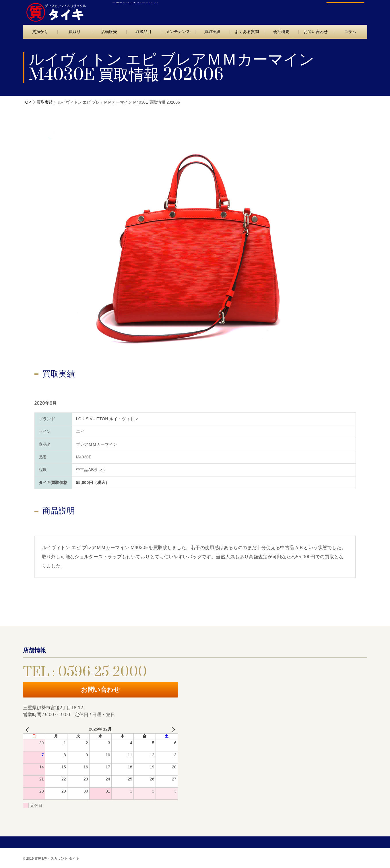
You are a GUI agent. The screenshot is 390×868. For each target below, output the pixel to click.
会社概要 (281, 32)
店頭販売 (109, 32)
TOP (27, 102)
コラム (350, 32)
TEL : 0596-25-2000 (278, 11)
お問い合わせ (342, 11)
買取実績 (212, 32)
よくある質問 (247, 32)
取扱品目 (143, 32)
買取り (75, 32)
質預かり (40, 32)
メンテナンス (178, 32)
